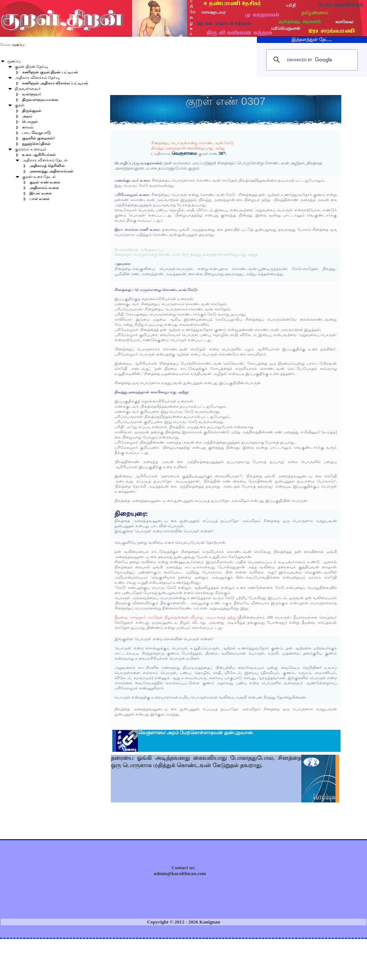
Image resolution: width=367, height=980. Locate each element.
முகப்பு (14, 61)
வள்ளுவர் (32, 94)
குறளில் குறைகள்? (39, 138)
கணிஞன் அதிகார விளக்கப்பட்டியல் (55, 83)
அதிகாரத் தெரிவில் (47, 166)
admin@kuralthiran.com (180, 873)
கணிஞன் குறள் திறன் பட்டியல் (50, 72)
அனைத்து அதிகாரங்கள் (51, 171)
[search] (311, 60)
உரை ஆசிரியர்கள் (39, 155)
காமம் (28, 127)
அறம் (27, 116)
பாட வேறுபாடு (36, 133)
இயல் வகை (40, 193)
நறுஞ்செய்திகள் (36, 144)
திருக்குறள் (32, 111)
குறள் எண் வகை (45, 182)
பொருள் (30, 122)
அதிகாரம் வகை (44, 188)
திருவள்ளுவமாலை (40, 100)
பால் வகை (39, 199)
